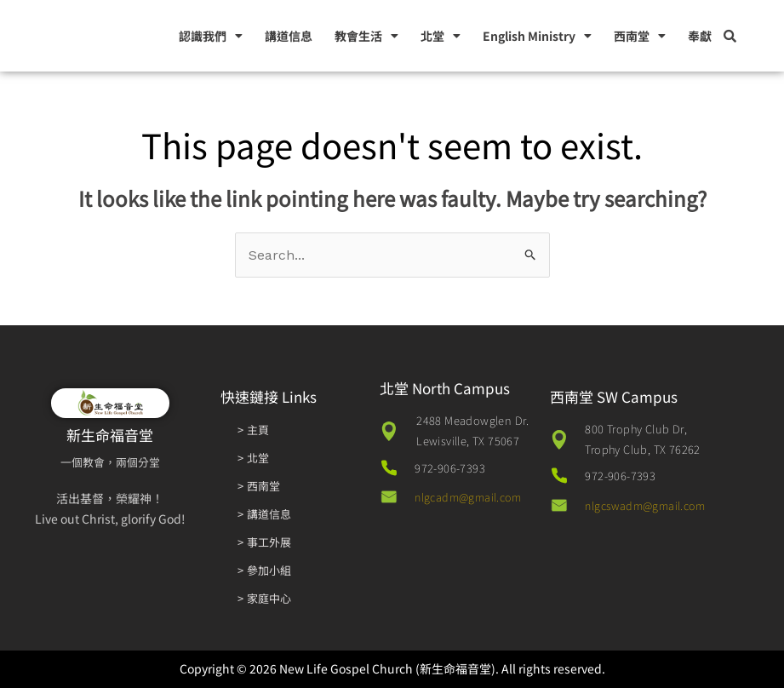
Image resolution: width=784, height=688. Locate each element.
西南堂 (640, 36)
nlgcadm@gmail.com (472, 497)
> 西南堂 (259, 486)
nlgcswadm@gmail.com (650, 505)
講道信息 (289, 36)
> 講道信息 (265, 514)
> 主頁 (253, 430)
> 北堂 (253, 458)
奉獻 (700, 36)
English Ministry (537, 36)
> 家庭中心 (265, 598)
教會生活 (366, 36)
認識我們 (211, 36)
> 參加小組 (265, 570)
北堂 (441, 36)
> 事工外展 (265, 542)
